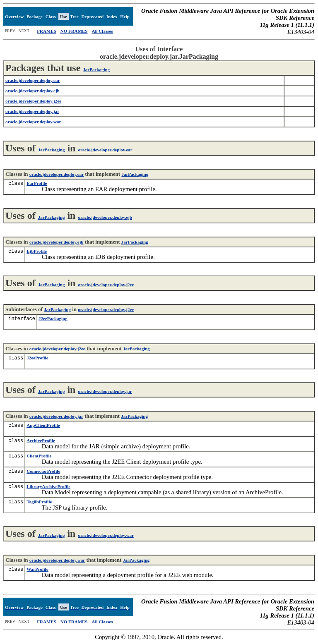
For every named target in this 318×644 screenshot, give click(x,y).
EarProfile (37, 183)
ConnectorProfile (43, 471)
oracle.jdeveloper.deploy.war (106, 535)
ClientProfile (39, 456)
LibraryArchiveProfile (48, 486)
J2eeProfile (37, 358)
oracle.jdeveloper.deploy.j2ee (106, 285)
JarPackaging (96, 69)
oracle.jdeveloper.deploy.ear (105, 150)
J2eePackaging (53, 318)
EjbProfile (37, 251)
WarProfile (37, 569)
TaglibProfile (39, 502)
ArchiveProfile (41, 441)
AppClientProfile (43, 425)
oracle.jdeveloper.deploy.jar (105, 391)
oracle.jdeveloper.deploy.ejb (105, 217)
